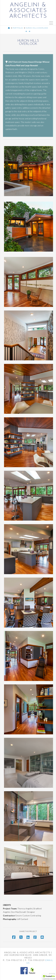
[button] (51, 23)
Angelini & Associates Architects (28, 11)
